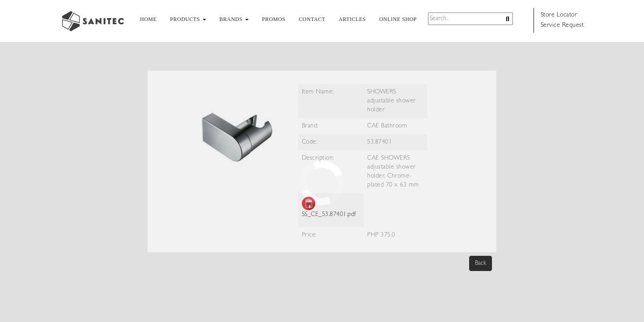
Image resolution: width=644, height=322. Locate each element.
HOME (148, 19)
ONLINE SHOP (398, 19)
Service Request (562, 25)
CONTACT (312, 19)
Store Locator (559, 15)
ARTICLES (352, 19)
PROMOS (274, 19)
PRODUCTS (188, 19)
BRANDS (234, 19)
